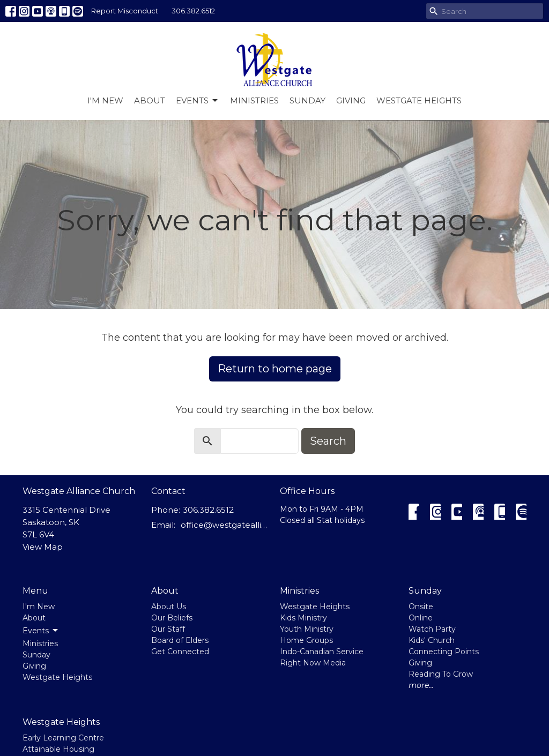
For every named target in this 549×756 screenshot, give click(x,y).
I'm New (105, 100)
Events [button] (41, 631)
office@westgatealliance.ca (225, 525)
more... (421, 685)
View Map (43, 547)
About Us (169, 607)
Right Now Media (313, 663)
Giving (351, 100)
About (150, 100)
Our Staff (168, 629)
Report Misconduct (125, 11)
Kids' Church (432, 640)
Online (421, 618)
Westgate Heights (419, 100)
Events (198, 101)
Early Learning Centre (63, 738)
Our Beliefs (172, 618)
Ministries (254, 100)
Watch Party (432, 629)
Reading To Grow (441, 674)
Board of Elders (180, 640)
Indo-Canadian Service (322, 652)
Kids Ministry (303, 618)
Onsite (421, 607)
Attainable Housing (58, 749)
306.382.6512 (193, 11)
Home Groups (306, 640)
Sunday (307, 100)
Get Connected (180, 652)
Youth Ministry (307, 629)
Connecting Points (444, 652)
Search (328, 441)
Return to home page (275, 369)
